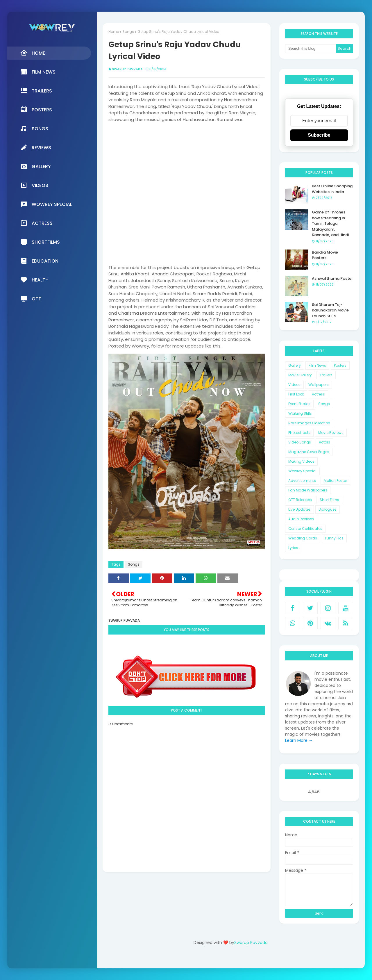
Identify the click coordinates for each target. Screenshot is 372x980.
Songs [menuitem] (34, 129)
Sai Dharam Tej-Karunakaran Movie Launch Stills (330, 310)
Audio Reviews (301, 519)
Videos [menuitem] (34, 185)
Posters (340, 365)
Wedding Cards (303, 538)
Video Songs (300, 442)
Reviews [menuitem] (36, 147)
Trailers (326, 375)
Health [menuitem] (34, 280)
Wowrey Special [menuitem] (46, 204)
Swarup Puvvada (127, 69)
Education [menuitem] (39, 261)
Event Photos (299, 404)
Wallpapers (319, 385)
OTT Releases (300, 500)
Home (114, 32)
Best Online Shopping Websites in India (332, 189)
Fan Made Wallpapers (308, 490)
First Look (296, 394)
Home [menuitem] (33, 53)
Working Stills (300, 413)
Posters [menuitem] (36, 110)
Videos (294, 385)
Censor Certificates (305, 529)
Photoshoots (299, 433)
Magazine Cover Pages (309, 452)
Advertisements (302, 481)
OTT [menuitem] (31, 299)
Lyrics (293, 548)
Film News (317, 365)
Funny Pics (334, 538)
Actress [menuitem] (36, 223)
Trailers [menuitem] (36, 91)
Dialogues (328, 509)
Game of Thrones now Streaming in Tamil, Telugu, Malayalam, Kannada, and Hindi (330, 223)
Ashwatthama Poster (332, 278)
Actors (324, 442)
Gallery (295, 365)
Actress (318, 394)
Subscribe (319, 135)
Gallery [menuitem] (36, 166)
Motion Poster (335, 481)
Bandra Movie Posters (325, 255)
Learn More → (299, 740)
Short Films (329, 500)
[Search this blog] (311, 49)
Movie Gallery (300, 375)
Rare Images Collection (309, 423)
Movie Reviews (331, 433)
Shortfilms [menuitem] (40, 242)
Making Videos (301, 461)
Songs (128, 32)
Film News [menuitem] (38, 72)
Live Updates (299, 509)
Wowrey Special (302, 471)
